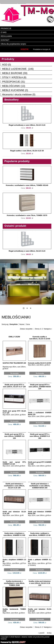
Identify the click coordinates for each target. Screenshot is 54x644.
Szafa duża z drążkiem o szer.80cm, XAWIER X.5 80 (14, 534)
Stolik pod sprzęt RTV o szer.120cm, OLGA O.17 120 (14, 385)
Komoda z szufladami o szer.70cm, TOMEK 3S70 (27, 215)
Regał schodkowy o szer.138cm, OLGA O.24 (27, 125)
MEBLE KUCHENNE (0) (15, 90)
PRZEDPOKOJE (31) (14, 81)
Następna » (48, 329)
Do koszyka (15, 373)
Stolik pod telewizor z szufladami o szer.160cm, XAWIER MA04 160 (40, 485)
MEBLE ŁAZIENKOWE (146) (18, 69)
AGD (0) (7, 64)
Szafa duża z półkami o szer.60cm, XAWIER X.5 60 (40, 534)
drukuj (49, 633)
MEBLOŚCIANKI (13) (14, 86)
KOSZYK (25, 49)
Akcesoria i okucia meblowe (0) (19, 94)
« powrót (41, 633)
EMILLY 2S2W (14, 336)
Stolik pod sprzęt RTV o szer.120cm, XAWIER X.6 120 (14, 436)
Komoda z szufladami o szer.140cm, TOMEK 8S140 (27, 185)
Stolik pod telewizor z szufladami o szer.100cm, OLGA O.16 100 (14, 485)
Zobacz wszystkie (26, 329)
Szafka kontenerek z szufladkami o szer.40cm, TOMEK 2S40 (14, 583)
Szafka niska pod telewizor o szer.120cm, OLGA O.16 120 (40, 583)
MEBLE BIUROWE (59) (15, 73)
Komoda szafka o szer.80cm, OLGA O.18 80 (40, 337)
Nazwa (22, 324)
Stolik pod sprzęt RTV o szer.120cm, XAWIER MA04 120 (40, 386)
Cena (28, 324)
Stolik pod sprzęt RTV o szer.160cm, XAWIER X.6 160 (40, 436)
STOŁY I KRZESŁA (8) (14, 77)
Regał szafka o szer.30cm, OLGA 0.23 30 (27, 150)
